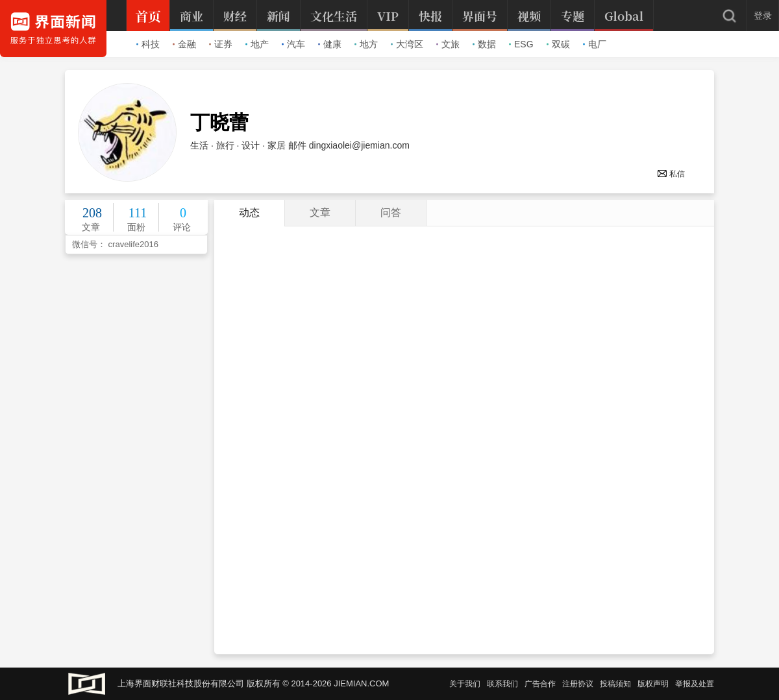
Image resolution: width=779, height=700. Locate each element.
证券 (221, 44)
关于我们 (465, 684)
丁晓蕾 (219, 123)
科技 (148, 44)
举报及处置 (695, 684)
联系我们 (502, 684)
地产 (257, 44)
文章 (320, 212)
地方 (366, 44)
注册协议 (578, 684)
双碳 (558, 44)
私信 (671, 174)
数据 (484, 44)
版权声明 (653, 684)
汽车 (293, 44)
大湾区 (407, 44)
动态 (249, 212)
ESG (521, 44)
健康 (330, 44)
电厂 (595, 44)
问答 (391, 212)
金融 (184, 44)
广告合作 (540, 684)
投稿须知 (615, 684)
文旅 (448, 44)
